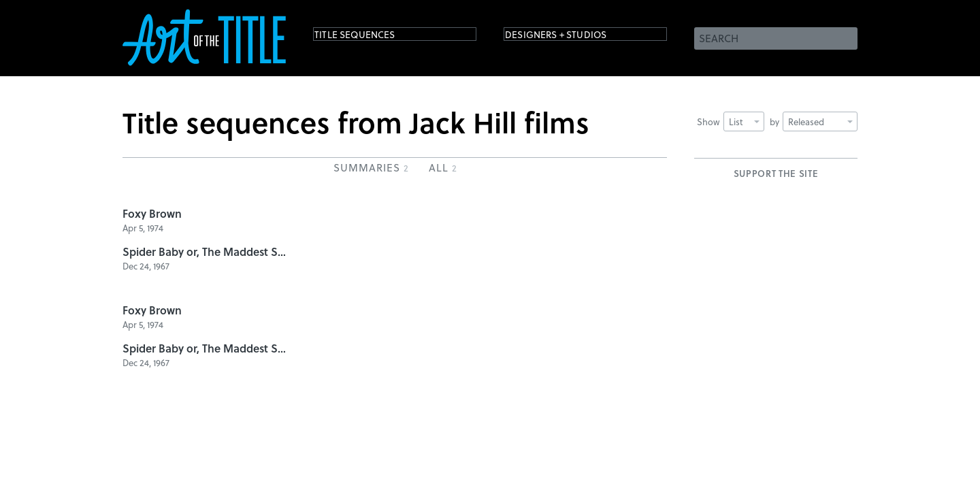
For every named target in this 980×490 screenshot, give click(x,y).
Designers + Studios (576, 37)
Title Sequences (370, 37)
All (443, 167)
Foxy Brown (152, 213)
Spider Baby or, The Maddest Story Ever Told (204, 251)
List (744, 121)
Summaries (371, 167)
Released (820, 121)
